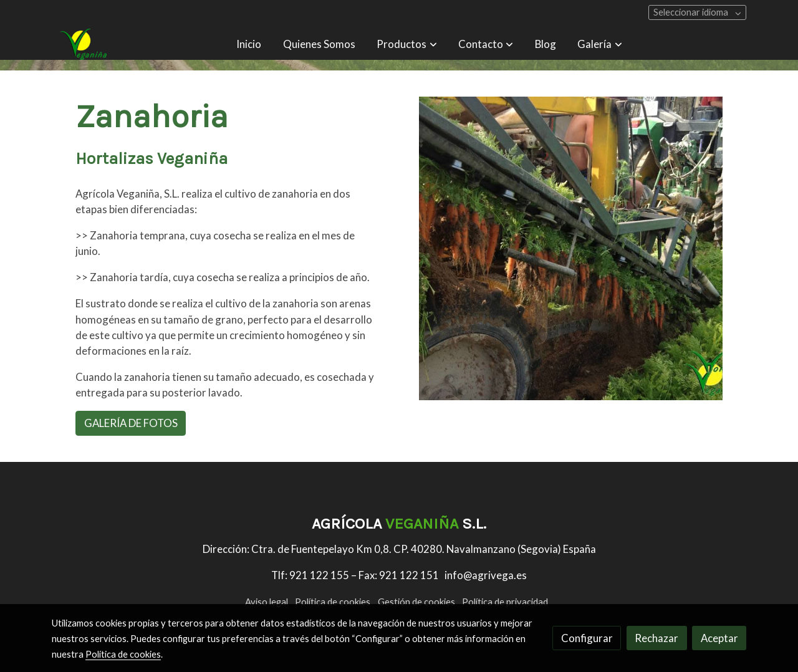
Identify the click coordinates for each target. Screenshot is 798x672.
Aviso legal (267, 602)
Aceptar (719, 638)
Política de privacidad (505, 602)
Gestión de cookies (416, 602)
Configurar (587, 638)
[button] (407, 44)
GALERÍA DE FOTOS (131, 423)
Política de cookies (333, 602)
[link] (82, 44)
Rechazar (656, 638)
